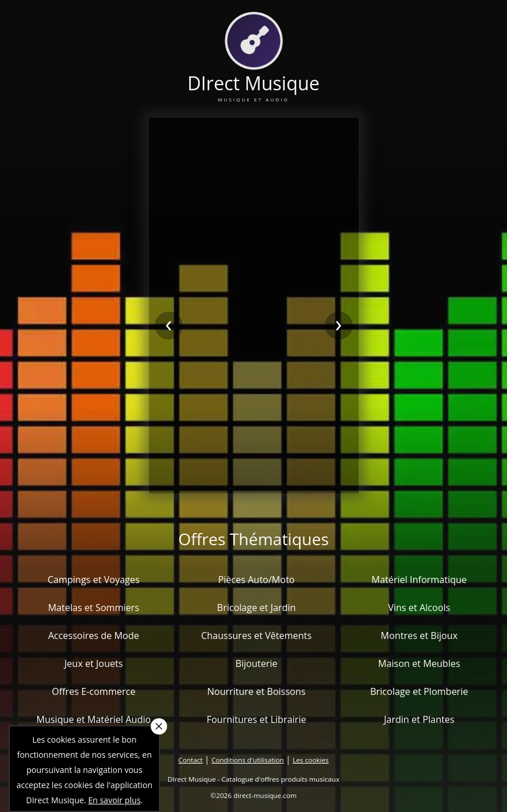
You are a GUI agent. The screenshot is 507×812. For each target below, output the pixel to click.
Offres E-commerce (94, 691)
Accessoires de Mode (94, 636)
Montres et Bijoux (419, 636)
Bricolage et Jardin (256, 608)
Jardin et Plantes (419, 719)
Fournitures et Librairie (256, 719)
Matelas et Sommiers (93, 608)
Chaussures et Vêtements (256, 636)
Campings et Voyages (94, 580)
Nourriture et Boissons (256, 691)
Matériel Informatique (419, 580)
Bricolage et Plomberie (419, 691)
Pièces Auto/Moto (257, 580)
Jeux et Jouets (94, 663)
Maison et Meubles (419, 663)
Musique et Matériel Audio (94, 719)
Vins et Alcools (419, 608)
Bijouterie (256, 663)
